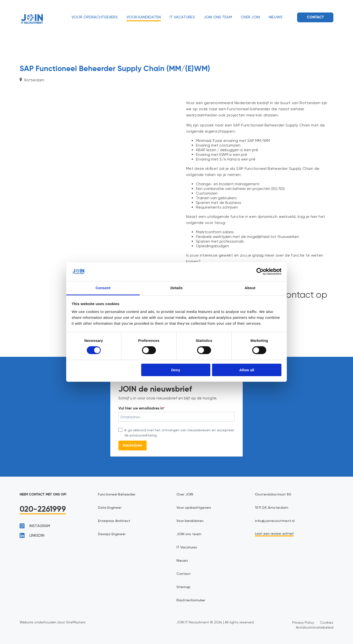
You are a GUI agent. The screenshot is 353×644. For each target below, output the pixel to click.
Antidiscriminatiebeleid (315, 627)
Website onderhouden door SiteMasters (53, 622)
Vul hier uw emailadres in (141, 409)
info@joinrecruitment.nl (275, 521)
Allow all (247, 370)
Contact (315, 17)
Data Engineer (110, 508)
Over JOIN (250, 17)
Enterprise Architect (114, 521)
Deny (176, 370)
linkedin (32, 535)
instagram (35, 526)
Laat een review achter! (274, 534)
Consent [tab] (103, 288)
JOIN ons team (218, 17)
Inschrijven (132, 446)
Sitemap (183, 587)
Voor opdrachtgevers (95, 17)
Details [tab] (176, 288)
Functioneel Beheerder (117, 495)
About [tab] (250, 288)
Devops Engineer (112, 534)
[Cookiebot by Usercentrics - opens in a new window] (260, 272)
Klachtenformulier (191, 600)
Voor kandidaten (144, 17)
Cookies (327, 622)
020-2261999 (43, 509)
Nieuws (276, 17)
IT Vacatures (182, 17)
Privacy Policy (303, 622)
